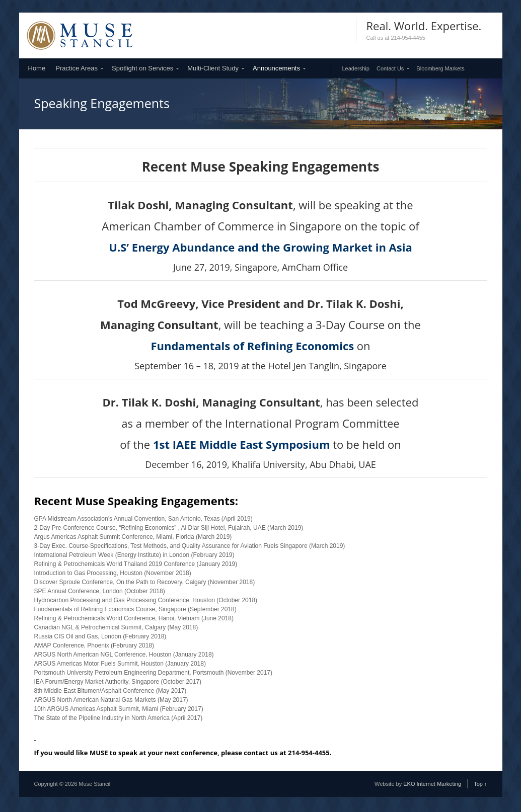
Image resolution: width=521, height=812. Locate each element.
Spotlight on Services (142, 68)
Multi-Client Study (213, 68)
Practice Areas (77, 68)
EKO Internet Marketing (432, 784)
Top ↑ (480, 784)
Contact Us (390, 68)
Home (37, 68)
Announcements (276, 68)
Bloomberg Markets (440, 68)
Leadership (356, 68)
